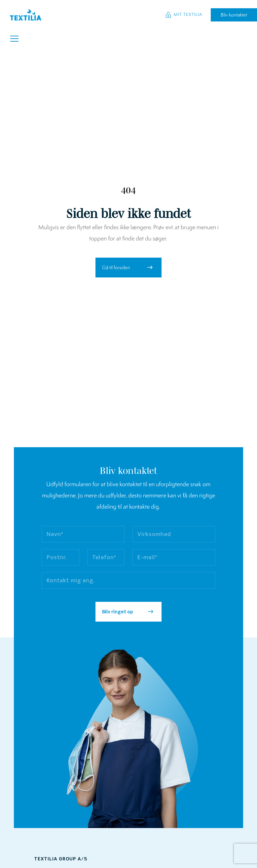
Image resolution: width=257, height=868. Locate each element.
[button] (128, 268)
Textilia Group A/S (61, 859)
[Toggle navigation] (14, 39)
